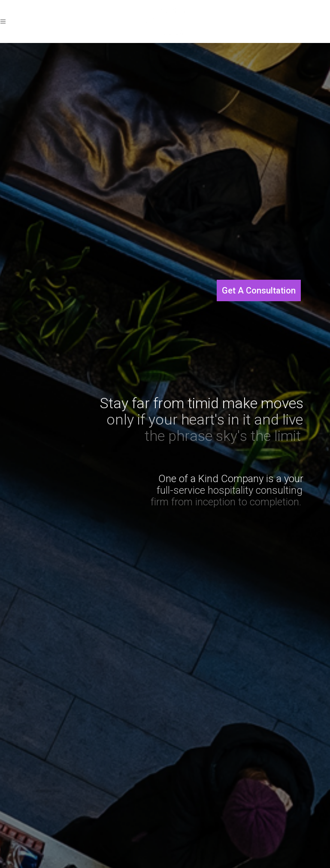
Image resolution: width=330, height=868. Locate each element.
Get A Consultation (259, 290)
